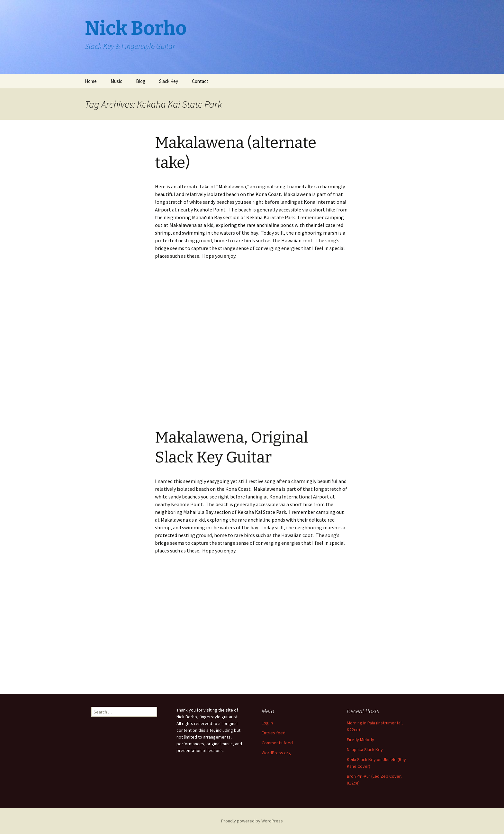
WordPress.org (276, 753)
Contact (200, 81)
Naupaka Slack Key (365, 749)
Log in (267, 723)
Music (116, 81)
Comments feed (277, 743)
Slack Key (169, 81)
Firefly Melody (360, 740)
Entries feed (274, 733)
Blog (141, 81)
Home (91, 81)
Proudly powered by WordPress (252, 821)
